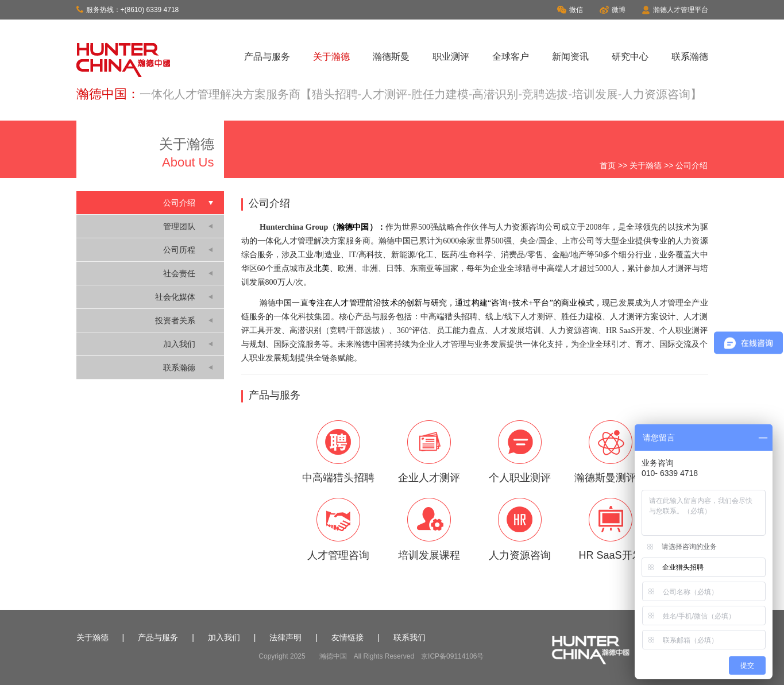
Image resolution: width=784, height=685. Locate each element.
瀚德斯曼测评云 (611, 452)
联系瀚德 (690, 57)
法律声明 (285, 637)
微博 (613, 10)
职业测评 (451, 57)
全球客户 (511, 57)
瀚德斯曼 (391, 57)
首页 (608, 165)
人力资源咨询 (520, 529)
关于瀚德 (331, 57)
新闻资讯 (570, 57)
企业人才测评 (429, 452)
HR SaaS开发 (611, 529)
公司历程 (179, 250)
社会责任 (179, 273)
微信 (570, 10)
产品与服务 (267, 57)
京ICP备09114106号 (452, 656)
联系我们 (410, 637)
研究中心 (630, 57)
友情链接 (347, 637)
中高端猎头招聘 (338, 452)
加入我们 (179, 344)
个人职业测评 (520, 452)
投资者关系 (175, 320)
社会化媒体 (175, 297)
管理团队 (179, 226)
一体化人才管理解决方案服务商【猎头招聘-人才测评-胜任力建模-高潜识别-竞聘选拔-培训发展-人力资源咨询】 (421, 94)
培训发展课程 (429, 529)
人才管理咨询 (338, 529)
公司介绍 (179, 203)
